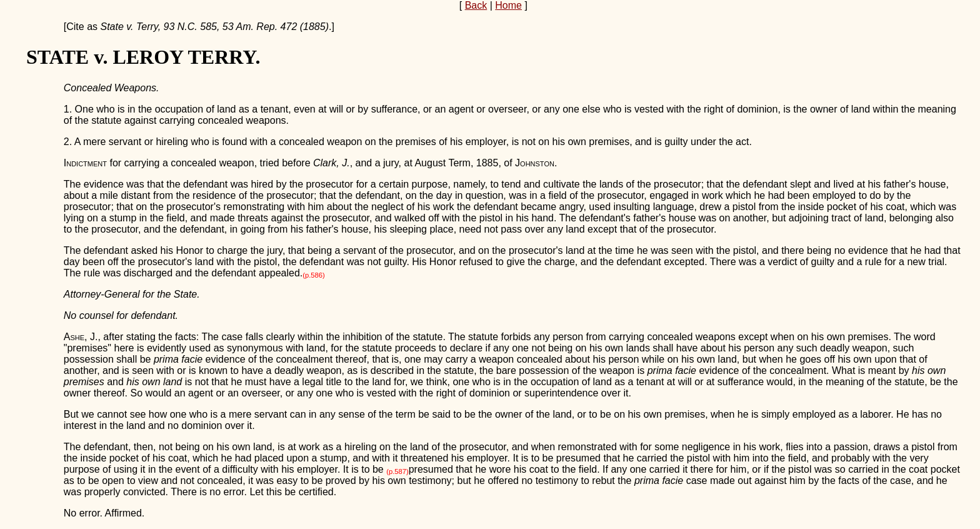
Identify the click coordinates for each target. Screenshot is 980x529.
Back (476, 5)
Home (508, 5)
